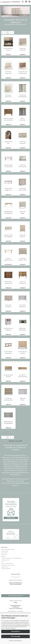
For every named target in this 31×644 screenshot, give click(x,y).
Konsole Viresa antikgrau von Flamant (8, 189)
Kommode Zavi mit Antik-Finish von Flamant (23, 73)
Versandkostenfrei (5, 560)
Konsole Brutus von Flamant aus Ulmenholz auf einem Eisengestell (8, 166)
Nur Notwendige (15, 636)
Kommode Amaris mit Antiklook (23, 143)
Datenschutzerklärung (10, 628)
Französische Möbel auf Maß (8, 549)
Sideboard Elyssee (23, 399)
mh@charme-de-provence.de (16, 580)
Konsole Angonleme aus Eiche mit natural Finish (8, 259)
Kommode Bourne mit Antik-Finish (8, 96)
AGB (2, 562)
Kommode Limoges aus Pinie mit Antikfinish (8, 306)
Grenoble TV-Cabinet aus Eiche (23, 376)
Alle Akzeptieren (15, 632)
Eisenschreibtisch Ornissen (8, 49)
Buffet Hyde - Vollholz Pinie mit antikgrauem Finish (23, 329)
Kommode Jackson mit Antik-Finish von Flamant (8, 73)
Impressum (4, 555)
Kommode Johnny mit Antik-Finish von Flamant (23, 49)
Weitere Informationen (15, 641)
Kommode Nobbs (23, 213)
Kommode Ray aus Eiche (23, 353)
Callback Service (5, 567)
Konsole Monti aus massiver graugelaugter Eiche (8, 353)
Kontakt (3, 556)
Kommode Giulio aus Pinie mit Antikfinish (23, 189)
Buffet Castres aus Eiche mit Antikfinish (8, 283)
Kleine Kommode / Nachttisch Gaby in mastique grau (23, 119)
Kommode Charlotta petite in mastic (23, 96)
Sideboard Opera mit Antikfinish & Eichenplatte (8, 423)
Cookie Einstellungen (6, 569)
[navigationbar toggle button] (29, 2)
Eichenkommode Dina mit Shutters (8, 119)
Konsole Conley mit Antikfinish (8, 236)
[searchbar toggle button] (23, 2)
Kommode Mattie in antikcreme (23, 236)
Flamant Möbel (5, 551)
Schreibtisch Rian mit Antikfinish (8, 213)
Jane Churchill (4, 553)
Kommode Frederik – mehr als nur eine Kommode (23, 259)
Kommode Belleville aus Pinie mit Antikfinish (23, 306)
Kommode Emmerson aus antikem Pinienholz (23, 166)
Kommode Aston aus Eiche (8, 376)
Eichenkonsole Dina (8, 143)
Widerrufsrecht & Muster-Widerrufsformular (12, 558)
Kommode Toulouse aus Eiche (23, 283)
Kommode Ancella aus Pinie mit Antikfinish (8, 399)
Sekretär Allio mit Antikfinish (8, 329)
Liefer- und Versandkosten (7, 564)
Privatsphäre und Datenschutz (8, 565)
